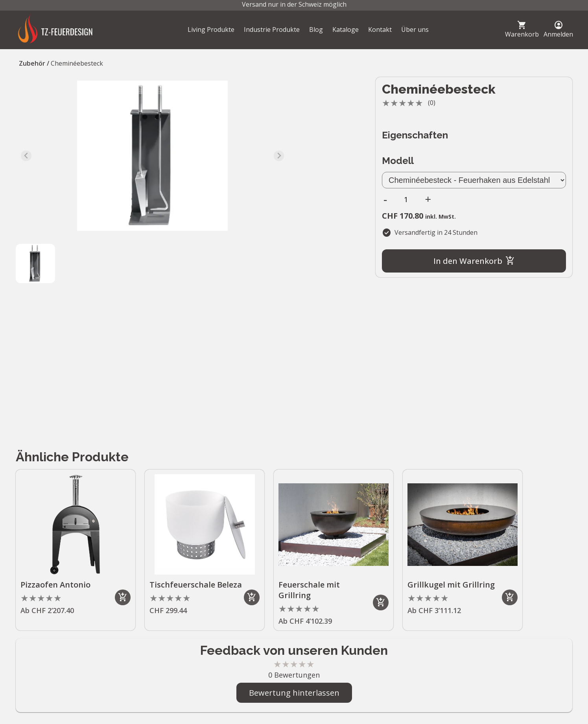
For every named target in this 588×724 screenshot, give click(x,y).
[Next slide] (279, 156)
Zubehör (32, 63)
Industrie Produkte (272, 29)
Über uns (415, 29)
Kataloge (346, 29)
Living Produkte (211, 29)
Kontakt (380, 29)
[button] (35, 263)
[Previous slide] (26, 156)
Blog (316, 29)
